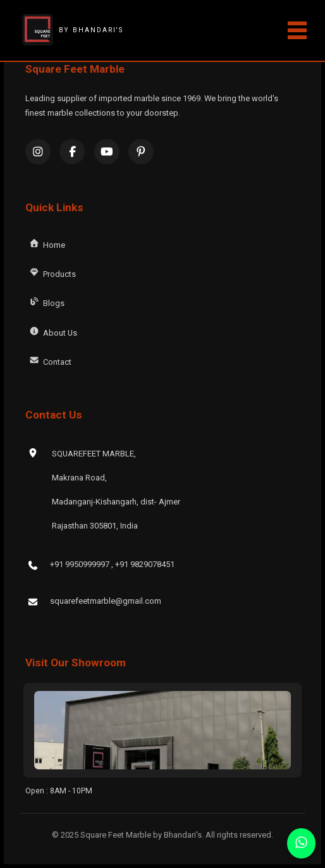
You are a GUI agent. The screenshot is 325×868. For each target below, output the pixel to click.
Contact (49, 360)
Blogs (46, 302)
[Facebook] (72, 152)
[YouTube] (107, 152)
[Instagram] (38, 152)
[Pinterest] (141, 152)
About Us (52, 331)
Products (52, 272)
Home (46, 243)
